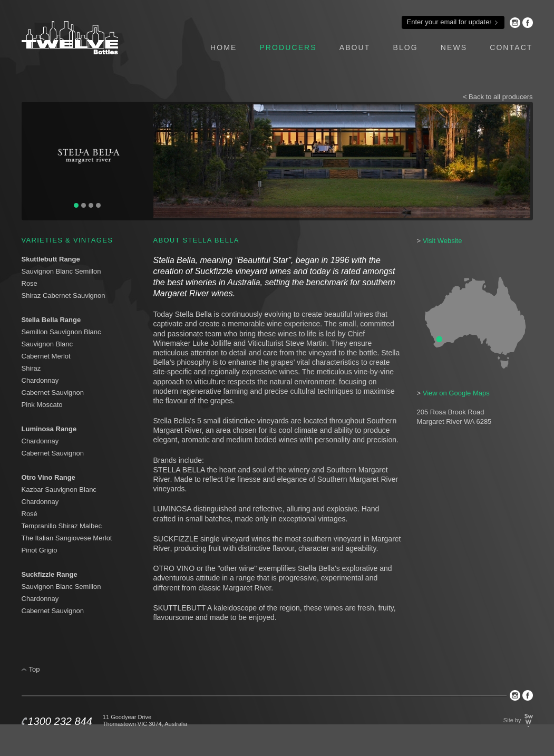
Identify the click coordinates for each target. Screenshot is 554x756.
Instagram (515, 23)
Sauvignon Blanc (47, 344)
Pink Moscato (42, 405)
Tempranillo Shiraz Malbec (62, 526)
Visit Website (443, 241)
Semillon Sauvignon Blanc (62, 332)
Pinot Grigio (40, 550)
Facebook (528, 23)
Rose (30, 283)
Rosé (30, 514)
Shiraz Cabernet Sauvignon (64, 295)
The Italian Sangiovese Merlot (67, 538)
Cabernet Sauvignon (53, 392)
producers (288, 47)
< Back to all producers (498, 97)
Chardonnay (40, 380)
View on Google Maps (456, 393)
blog (405, 47)
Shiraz (31, 368)
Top (35, 669)
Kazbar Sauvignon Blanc (59, 490)
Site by (512, 720)
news (454, 47)
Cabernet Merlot (46, 356)
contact (511, 47)
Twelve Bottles (70, 38)
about (355, 47)
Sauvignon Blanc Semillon (61, 271)
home (223, 47)
